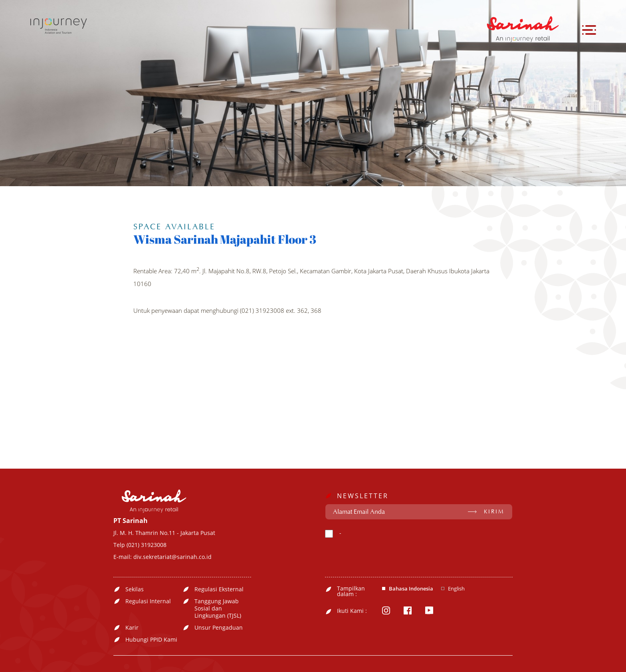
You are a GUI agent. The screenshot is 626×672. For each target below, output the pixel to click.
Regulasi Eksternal (219, 589)
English (456, 589)
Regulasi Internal (148, 601)
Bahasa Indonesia (411, 589)
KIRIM (494, 512)
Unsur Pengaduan (219, 628)
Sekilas (135, 589)
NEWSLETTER (363, 496)
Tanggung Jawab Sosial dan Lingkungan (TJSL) (218, 608)
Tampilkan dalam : (351, 591)
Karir (132, 628)
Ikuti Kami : (352, 611)
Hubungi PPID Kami (151, 640)
